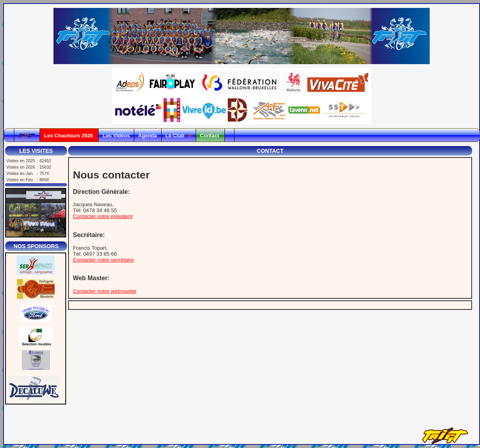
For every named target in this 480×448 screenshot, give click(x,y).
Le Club (179, 136)
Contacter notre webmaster (105, 291)
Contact (210, 136)
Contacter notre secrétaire (103, 260)
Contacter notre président (103, 216)
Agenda (148, 136)
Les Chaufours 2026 (69, 136)
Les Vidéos (116, 136)
